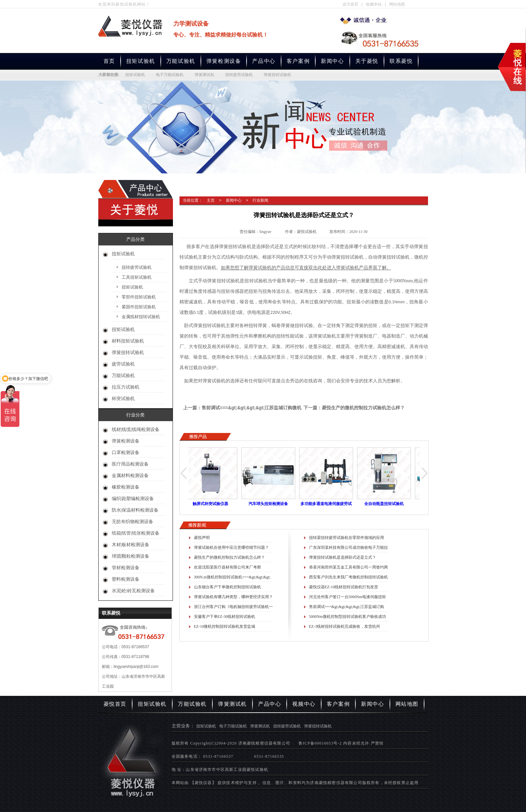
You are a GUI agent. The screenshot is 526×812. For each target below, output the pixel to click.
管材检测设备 (126, 568)
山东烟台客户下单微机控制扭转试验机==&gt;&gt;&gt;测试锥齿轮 (227, 588)
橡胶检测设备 (126, 487)
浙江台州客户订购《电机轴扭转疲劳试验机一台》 (233, 608)
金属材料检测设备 (130, 476)
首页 (109, 61)
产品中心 (264, 61)
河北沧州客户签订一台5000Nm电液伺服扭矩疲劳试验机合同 (347, 598)
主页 (211, 200)
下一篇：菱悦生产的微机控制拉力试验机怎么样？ (354, 408)
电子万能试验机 (170, 75)
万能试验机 (181, 61)
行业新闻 (260, 200)
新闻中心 (332, 61)
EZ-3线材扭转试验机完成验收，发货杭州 (345, 626)
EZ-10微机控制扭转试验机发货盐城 (225, 626)
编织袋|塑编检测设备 (133, 499)
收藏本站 (374, 4)
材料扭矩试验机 (128, 341)
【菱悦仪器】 (203, 783)
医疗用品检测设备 (130, 464)
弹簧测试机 (204, 75)
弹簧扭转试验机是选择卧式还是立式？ (343, 557)
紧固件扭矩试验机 (139, 307)
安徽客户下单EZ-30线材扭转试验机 (225, 617)
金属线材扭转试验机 (141, 317)
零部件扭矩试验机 (139, 297)
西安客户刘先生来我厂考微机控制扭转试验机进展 (348, 578)
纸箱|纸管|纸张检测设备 (136, 533)
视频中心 (304, 704)
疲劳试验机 (123, 364)
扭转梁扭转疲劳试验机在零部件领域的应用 (347, 538)
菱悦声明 (202, 538)
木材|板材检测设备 (131, 545)
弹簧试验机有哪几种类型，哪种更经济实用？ (233, 597)
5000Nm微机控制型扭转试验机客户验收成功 (347, 617)
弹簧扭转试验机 (277, 75)
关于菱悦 (367, 61)
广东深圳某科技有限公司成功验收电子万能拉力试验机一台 (348, 549)
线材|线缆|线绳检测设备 (136, 430)
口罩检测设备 (126, 453)
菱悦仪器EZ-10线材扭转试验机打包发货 (344, 587)
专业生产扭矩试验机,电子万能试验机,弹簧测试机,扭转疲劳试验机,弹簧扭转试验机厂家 (365, 20)
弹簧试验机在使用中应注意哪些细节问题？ (231, 547)
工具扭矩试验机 (137, 277)
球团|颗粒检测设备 (131, 556)
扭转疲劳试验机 (239, 75)
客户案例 (298, 61)
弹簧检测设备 (224, 61)
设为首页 (350, 4)
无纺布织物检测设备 (132, 522)
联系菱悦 (401, 61)
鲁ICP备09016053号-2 (320, 743)
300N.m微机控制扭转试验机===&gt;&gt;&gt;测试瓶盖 (232, 578)
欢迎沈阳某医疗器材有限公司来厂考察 (227, 567)
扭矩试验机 (141, 61)
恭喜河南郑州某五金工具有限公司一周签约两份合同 (348, 569)
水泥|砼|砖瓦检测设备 (133, 591)
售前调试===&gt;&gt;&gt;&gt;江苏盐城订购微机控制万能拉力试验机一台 (347, 608)
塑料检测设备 (126, 579)
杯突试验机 (123, 399)
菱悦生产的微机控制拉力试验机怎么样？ (229, 557)
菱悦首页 (115, 704)
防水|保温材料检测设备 (135, 510)
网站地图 (397, 4)
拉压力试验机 (126, 387)
